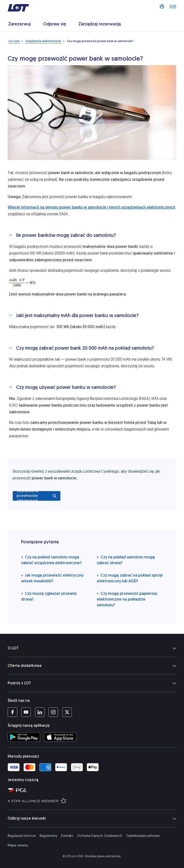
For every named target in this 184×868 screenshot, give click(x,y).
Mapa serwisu (18, 845)
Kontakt (67, 836)
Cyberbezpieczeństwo (143, 836)
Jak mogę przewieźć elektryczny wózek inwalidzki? (52, 578)
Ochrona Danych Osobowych (100, 836)
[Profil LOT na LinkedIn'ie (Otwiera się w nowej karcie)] (40, 712)
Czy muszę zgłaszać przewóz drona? (49, 596)
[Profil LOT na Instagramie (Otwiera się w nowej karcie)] (53, 712)
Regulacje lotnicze (22, 836)
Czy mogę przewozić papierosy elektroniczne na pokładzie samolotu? (127, 599)
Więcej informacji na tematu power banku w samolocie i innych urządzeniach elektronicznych (91, 207)
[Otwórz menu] (173, 8)
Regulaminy (48, 836)
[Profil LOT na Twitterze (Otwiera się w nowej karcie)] (67, 712)
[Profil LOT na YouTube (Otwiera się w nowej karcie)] (26, 712)
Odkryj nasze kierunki (92, 818)
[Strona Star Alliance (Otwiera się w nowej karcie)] (94, 800)
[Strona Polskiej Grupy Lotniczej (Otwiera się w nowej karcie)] (94, 790)
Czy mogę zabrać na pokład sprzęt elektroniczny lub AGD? (130, 578)
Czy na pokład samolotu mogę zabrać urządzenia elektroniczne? (51, 560)
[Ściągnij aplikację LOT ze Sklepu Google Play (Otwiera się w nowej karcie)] (24, 737)
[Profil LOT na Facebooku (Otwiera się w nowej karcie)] (12, 712)
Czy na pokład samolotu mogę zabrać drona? (126, 560)
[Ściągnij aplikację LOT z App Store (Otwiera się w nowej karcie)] (60, 737)
